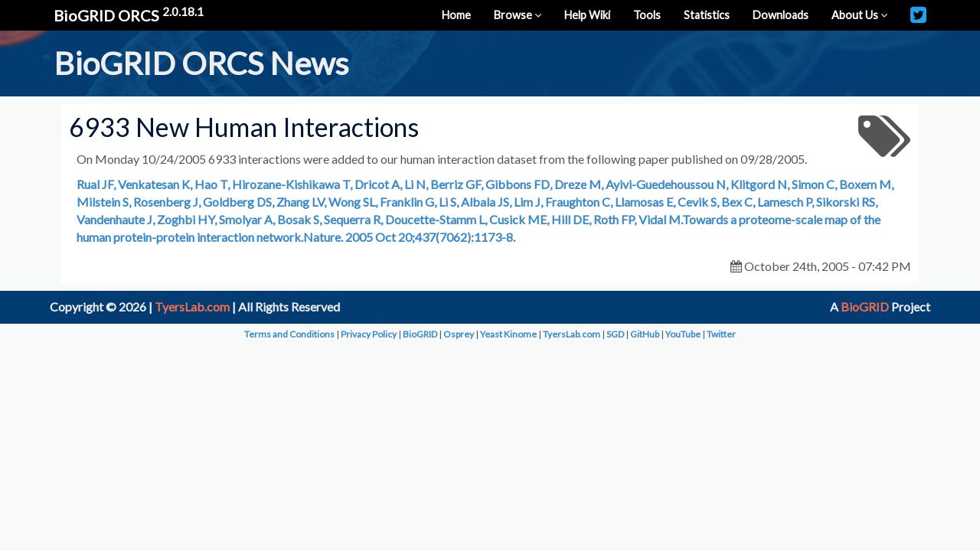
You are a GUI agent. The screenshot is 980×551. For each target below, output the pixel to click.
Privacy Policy (369, 334)
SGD (615, 334)
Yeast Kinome (508, 334)
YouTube (683, 334)
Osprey (459, 334)
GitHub (645, 334)
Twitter (721, 334)
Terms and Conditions (289, 334)
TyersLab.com (192, 306)
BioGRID (865, 306)
